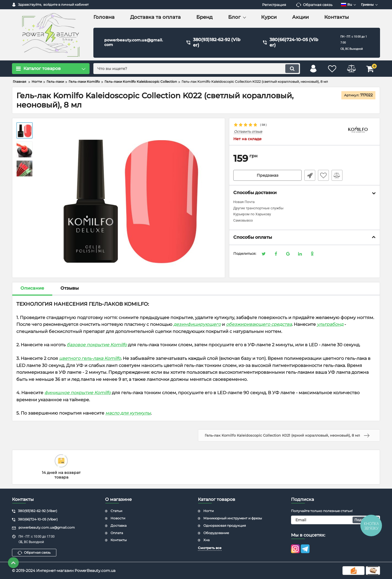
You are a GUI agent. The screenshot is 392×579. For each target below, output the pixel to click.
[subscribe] (336, 520)
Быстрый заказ (310, 175)
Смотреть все (210, 548)
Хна (206, 540)
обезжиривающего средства (259, 324)
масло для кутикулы (128, 413)
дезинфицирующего (197, 324)
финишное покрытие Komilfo (78, 393)
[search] (197, 69)
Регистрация (274, 5)
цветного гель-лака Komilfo (90, 358)
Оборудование (216, 533)
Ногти (209, 511)
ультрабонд (330, 324)
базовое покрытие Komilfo (97, 345)
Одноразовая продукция (225, 526)
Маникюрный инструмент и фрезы (233, 518)
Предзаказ (268, 175)
